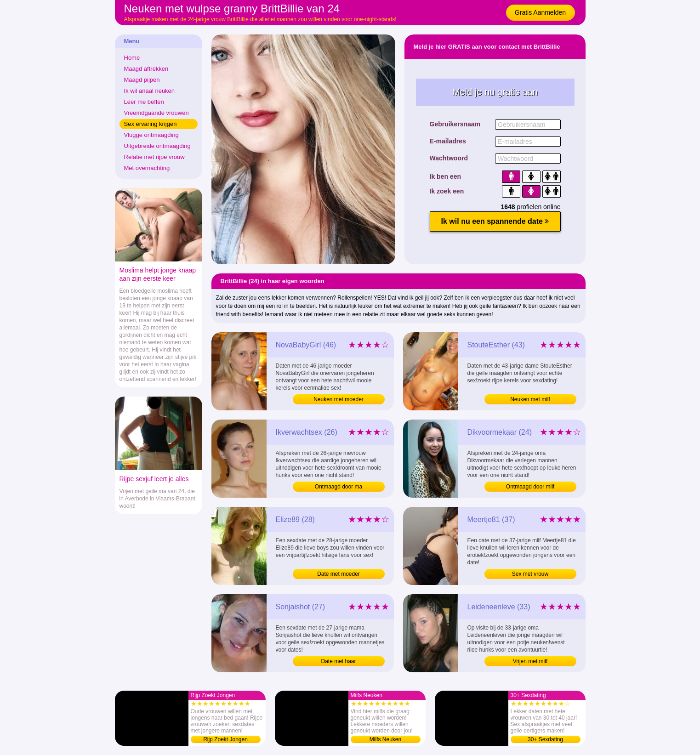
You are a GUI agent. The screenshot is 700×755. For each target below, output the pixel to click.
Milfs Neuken (385, 739)
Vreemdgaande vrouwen (157, 113)
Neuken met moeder (339, 399)
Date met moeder (339, 574)
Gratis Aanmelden (540, 12)
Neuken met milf (530, 399)
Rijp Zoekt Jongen (225, 739)
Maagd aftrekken (146, 69)
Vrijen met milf (530, 661)
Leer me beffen (144, 102)
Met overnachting (147, 168)
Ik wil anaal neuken (150, 91)
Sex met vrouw (530, 574)
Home (132, 58)
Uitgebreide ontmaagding (157, 146)
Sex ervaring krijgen (151, 124)
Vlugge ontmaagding (151, 135)
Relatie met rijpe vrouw (154, 157)
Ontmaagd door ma (339, 487)
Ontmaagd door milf (530, 487)
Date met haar (338, 661)
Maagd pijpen (142, 80)
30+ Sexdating (545, 739)
